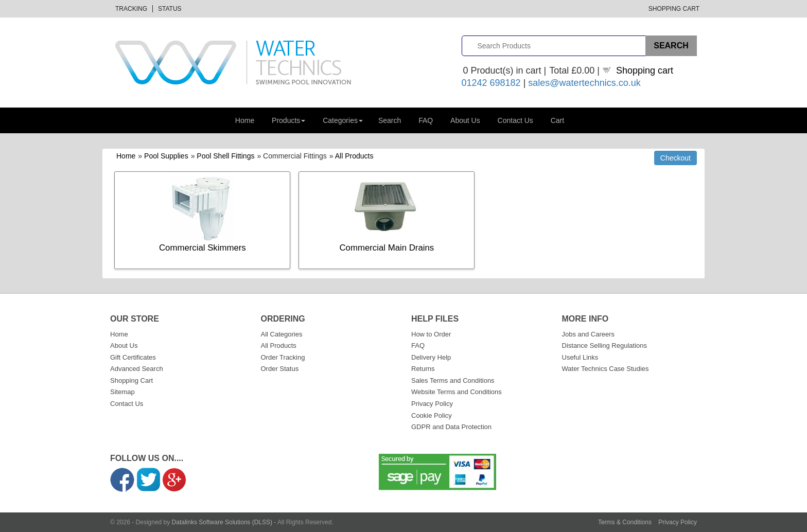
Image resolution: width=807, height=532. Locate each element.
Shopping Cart (674, 9)
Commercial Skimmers (203, 248)
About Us (465, 120)
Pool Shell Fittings (225, 156)
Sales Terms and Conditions (453, 380)
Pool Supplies (166, 156)
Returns (423, 369)
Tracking (131, 9)
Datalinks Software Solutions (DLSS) (222, 522)
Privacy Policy (432, 404)
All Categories (282, 334)
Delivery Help (431, 357)
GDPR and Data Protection (451, 427)
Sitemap (122, 392)
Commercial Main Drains (387, 248)
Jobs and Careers (589, 334)
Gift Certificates (133, 357)
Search (390, 120)
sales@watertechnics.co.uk (584, 83)
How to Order (431, 334)
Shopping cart (645, 70)
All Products (354, 156)
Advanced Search (137, 369)
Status (170, 9)
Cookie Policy (432, 415)
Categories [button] (343, 120)
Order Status (280, 369)
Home (245, 120)
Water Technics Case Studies (606, 369)
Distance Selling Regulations (604, 345)
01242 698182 (491, 83)
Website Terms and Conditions (457, 392)
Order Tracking (283, 357)
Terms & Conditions (625, 522)
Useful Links (580, 357)
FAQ (426, 120)
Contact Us (515, 120)
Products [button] (288, 120)
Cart (557, 120)
